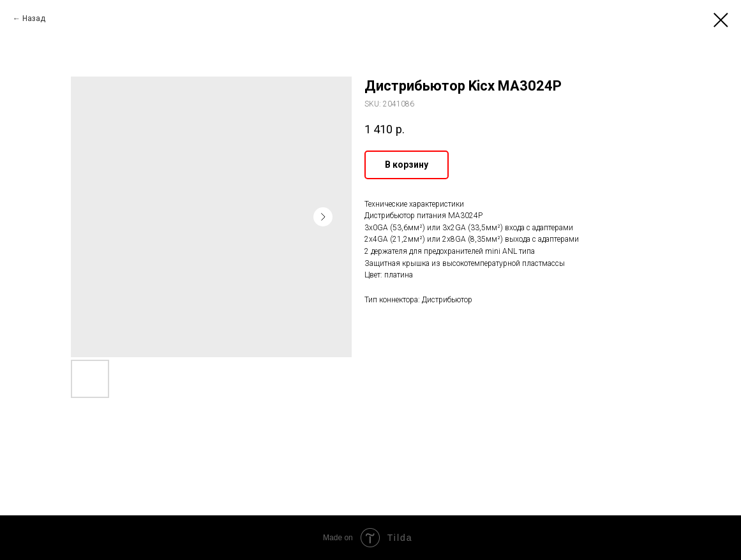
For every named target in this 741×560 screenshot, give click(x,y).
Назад (34, 18)
